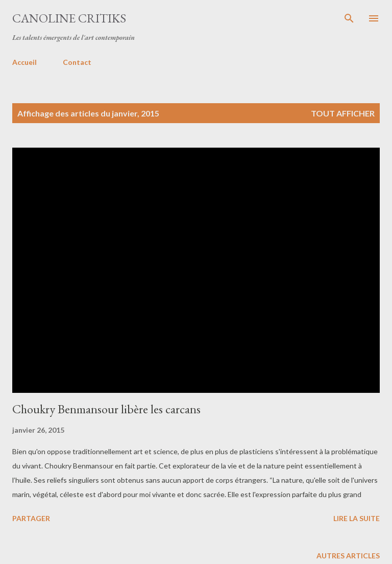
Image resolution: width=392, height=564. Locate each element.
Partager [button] (31, 518)
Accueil (24, 62)
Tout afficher (343, 113)
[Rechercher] (349, 18)
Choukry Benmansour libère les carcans (106, 409)
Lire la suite (357, 518)
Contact (77, 62)
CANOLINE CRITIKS (69, 18)
